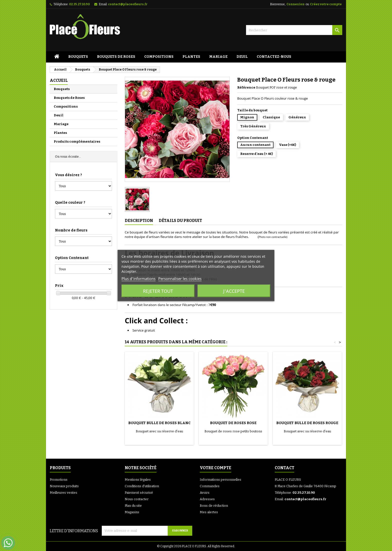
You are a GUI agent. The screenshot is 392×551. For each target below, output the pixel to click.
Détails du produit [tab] (180, 221)
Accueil (59, 80)
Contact (284, 468)
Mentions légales (138, 480)
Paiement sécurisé (139, 493)
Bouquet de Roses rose (233, 423)
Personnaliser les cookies (180, 279)
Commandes (210, 486)
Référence (246, 87)
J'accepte (234, 291)
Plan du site (133, 506)
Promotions (59, 480)
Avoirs (205, 493)
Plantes (191, 57)
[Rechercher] (294, 30)
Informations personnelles (220, 480)
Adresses (207, 499)
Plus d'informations (138, 279)
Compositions (159, 57)
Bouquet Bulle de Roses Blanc (159, 423)
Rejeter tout (158, 291)
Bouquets (78, 57)
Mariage (218, 57)
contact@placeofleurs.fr (128, 4)
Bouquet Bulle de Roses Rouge (307, 423)
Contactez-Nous (274, 57)
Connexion (295, 4)
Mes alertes (209, 512)
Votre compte (215, 468)
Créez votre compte (326, 4)
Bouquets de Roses (116, 57)
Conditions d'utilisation (142, 486)
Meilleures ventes (63, 493)
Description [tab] (139, 221)
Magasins (132, 512)
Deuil (242, 57)
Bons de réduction (214, 506)
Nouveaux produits (64, 486)
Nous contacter (137, 499)
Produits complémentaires (77, 142)
